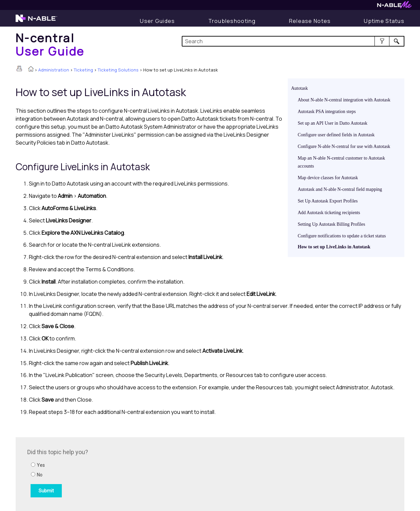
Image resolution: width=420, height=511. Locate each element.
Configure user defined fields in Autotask (336, 135)
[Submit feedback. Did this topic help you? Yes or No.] (117, 473)
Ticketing (83, 70)
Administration (54, 70)
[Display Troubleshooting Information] (232, 21)
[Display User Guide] (157, 21)
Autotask (300, 88)
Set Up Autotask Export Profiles (328, 201)
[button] (382, 41)
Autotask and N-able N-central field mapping (340, 189)
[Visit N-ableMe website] (394, 6)
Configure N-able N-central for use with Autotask (344, 146)
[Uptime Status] (384, 21)
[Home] (50, 44)
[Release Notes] (310, 21)
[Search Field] (293, 41)
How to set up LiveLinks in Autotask (334, 247)
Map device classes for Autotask (328, 178)
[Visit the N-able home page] (36, 21)
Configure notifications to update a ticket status (342, 236)
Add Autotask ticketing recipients (329, 213)
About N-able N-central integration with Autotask (344, 100)
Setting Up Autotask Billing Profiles (331, 224)
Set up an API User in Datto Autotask (333, 123)
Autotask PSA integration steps (327, 112)
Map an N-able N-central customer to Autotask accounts (341, 162)
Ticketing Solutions (118, 70)
